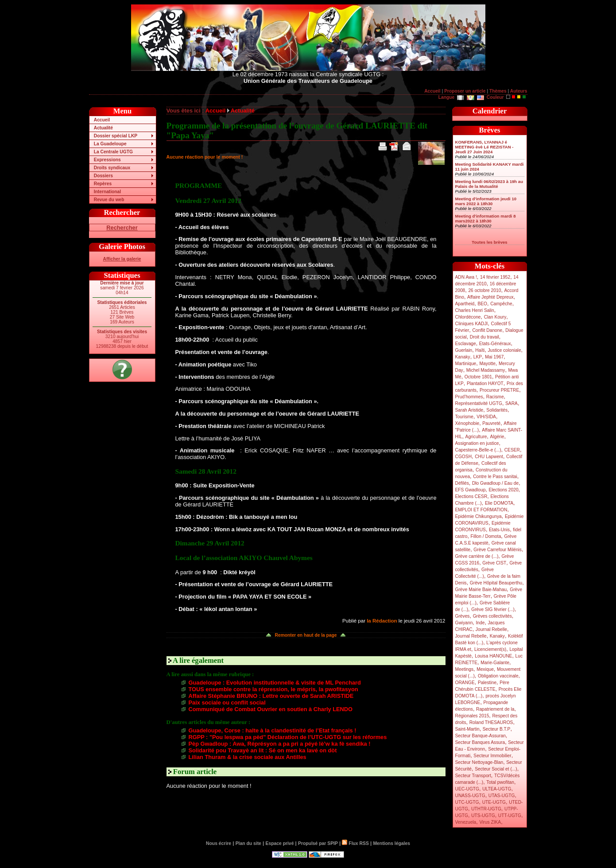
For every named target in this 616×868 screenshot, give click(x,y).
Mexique (485, 669)
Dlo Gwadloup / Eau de (495, 483)
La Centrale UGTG (113, 152)
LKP (478, 357)
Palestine (487, 683)
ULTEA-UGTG (497, 789)
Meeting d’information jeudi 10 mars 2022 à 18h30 (486, 201)
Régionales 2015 (472, 716)
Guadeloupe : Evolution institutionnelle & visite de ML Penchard (275, 683)
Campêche (501, 304)
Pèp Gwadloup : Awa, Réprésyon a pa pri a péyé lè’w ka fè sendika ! (280, 744)
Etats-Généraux (495, 344)
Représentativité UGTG (479, 403)
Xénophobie (467, 423)
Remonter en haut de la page (306, 635)
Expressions (107, 160)
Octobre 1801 (478, 377)
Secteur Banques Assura (480, 742)
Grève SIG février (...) (493, 609)
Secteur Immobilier (492, 756)
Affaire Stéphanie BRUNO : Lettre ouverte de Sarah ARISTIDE (271, 696)
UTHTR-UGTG (486, 809)
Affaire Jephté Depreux (490, 297)
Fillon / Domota (486, 536)
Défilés (462, 483)
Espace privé (279, 843)
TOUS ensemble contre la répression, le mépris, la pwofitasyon (273, 689)
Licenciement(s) (490, 649)
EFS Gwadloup (471, 490)
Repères (103, 184)
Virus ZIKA (490, 822)
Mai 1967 (494, 357)
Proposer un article (465, 91)
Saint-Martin (467, 729)
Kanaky (463, 357)
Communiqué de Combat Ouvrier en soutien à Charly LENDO (271, 709)
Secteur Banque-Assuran (480, 736)
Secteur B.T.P (497, 729)
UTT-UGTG (510, 815)
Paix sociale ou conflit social (227, 703)
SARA (511, 403)
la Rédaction (382, 621)
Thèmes (498, 91)
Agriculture (476, 437)
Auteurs (519, 91)
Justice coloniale (504, 350)
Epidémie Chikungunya (478, 516)
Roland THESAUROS (491, 722)
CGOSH (464, 457)
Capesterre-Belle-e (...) (478, 450)
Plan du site (248, 843)
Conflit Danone (487, 330)
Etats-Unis (499, 530)
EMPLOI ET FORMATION (481, 510)
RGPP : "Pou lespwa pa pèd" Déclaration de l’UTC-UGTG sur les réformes (288, 737)
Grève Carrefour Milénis (498, 550)
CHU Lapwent (489, 457)
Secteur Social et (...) (496, 769)
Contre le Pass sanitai (495, 477)
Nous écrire (219, 843)
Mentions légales (391, 843)
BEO (482, 304)
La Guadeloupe (110, 144)
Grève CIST (494, 563)
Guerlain (464, 350)
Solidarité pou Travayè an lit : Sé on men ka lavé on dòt (263, 750)
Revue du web (109, 200)
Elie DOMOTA (499, 503)
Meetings (465, 669)
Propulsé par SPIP (318, 843)
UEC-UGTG (467, 789)
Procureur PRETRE (499, 390)
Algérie (497, 437)
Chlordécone (468, 317)
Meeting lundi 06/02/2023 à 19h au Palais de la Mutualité (489, 184)
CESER (512, 450)
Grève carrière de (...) (477, 556)
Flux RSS (355, 843)
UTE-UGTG (494, 802)
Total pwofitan (500, 782)
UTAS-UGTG (502, 796)
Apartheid (465, 304)
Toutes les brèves (489, 242)
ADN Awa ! (466, 277)
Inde (480, 623)
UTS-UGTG (483, 815)
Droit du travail (484, 337)
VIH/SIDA (486, 417)
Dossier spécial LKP (116, 136)
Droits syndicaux (112, 168)
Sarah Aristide (469, 410)
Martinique (466, 364)
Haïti (480, 350)
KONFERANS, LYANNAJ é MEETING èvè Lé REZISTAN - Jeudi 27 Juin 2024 (484, 147)
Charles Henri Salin (475, 310)
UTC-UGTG (467, 802)
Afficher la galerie (122, 259)
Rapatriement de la (495, 709)
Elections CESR (471, 496)
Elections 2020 (503, 490)
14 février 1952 (495, 277)
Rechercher (122, 228)
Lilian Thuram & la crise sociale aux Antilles (248, 757)
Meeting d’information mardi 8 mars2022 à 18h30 (486, 218)
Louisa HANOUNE (493, 656)
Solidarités (497, 410)
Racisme (495, 397)
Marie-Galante (495, 663)
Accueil (432, 91)
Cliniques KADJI (472, 324)
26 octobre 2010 (484, 290)
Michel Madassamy (486, 370)
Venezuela (466, 822)
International (107, 192)
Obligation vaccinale (498, 676)
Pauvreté (491, 423)
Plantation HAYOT (485, 383)
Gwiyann (464, 623)
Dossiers (103, 176)
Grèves (463, 616)
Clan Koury (495, 317)
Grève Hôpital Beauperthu (496, 583)
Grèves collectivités (492, 616)
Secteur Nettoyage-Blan (479, 762)
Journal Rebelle (491, 629)
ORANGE (465, 683)
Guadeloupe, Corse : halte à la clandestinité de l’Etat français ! (273, 730)
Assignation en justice (477, 443)
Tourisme (465, 417)
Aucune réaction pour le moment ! (205, 157)
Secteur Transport (473, 776)
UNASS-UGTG (470, 796)
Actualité (103, 128)
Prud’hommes (469, 397)
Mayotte (487, 364)
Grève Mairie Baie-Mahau (481, 590)
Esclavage (466, 344)
